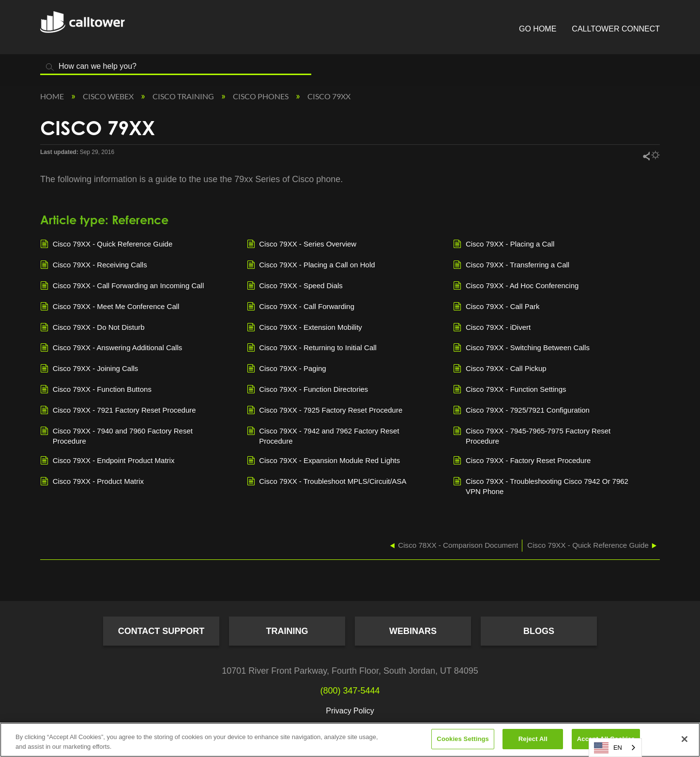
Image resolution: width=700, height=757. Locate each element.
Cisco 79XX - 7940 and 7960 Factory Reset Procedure (116, 435)
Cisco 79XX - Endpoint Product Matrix (107, 461)
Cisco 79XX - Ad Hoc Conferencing (516, 286)
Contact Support (161, 631)
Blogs (539, 631)
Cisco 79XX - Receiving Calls (94, 265)
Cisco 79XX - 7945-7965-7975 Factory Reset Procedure (532, 435)
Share (646, 156)
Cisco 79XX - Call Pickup (500, 369)
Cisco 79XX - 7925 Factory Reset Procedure (325, 411)
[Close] (685, 739)
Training (287, 631)
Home (53, 96)
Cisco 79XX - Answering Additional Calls (111, 348)
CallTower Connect (616, 29)
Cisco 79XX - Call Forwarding (301, 307)
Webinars (413, 631)
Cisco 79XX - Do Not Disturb (92, 328)
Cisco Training (184, 96)
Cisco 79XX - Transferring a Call (511, 265)
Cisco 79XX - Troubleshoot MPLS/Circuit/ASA (327, 482)
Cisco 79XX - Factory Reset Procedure (522, 461)
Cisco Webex (109, 96)
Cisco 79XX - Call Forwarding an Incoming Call (122, 286)
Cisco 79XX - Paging (287, 369)
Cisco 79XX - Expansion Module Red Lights (324, 461)
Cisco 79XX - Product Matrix (92, 482)
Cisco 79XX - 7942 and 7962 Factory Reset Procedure (323, 435)
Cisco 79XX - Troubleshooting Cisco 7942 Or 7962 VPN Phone (541, 486)
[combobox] (615, 748)
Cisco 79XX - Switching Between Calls (521, 348)
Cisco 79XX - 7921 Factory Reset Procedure (118, 411)
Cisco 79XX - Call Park (496, 307)
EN (608, 748)
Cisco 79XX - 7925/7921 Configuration (521, 411)
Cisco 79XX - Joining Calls (89, 369)
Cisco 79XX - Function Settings (510, 390)
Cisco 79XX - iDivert (492, 328)
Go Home (538, 29)
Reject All (533, 739)
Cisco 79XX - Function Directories (308, 390)
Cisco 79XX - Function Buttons (96, 390)
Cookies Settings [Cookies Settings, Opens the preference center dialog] (463, 739)
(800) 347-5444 (350, 691)
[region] (350, 740)
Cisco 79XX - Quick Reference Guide (106, 245)
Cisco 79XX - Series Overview (302, 245)
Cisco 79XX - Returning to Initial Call (312, 348)
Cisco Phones (261, 96)
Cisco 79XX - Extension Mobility (304, 328)
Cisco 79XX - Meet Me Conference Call (110, 307)
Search (50, 67)
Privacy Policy (350, 711)
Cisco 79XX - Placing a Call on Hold (311, 265)
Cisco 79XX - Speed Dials (295, 286)
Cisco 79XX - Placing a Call (504, 245)
